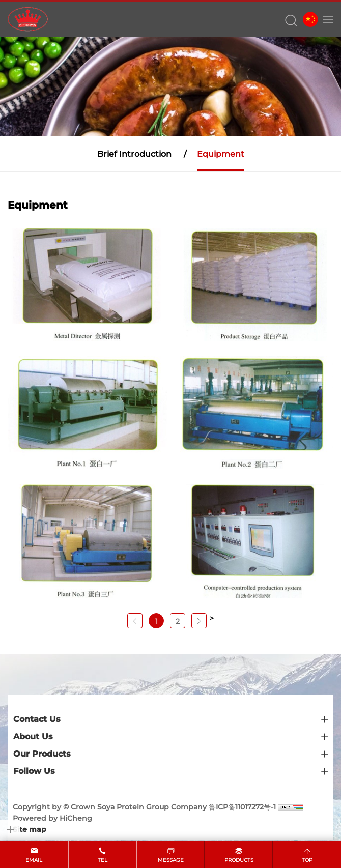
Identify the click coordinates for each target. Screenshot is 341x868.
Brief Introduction (134, 154)
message (171, 860)
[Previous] (135, 621)
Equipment (221, 154)
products (239, 860)
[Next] (199, 621)
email (34, 860)
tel (103, 860)
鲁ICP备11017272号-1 (242, 807)
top (307, 860)
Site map (30, 829)
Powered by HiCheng (52, 818)
